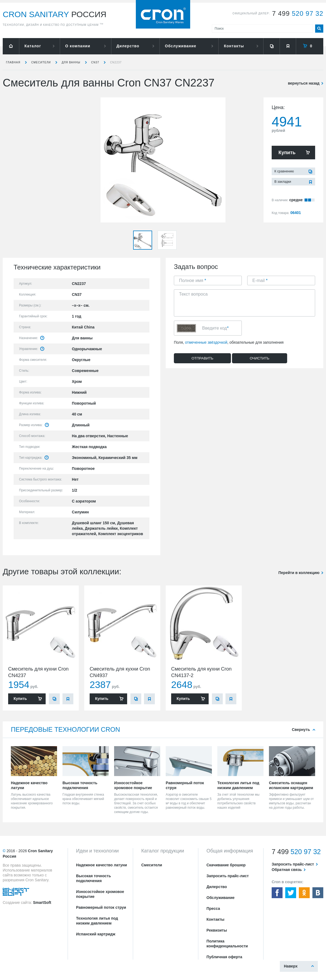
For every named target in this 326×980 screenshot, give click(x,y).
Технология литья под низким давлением (97, 921)
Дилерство (128, 46)
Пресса (213, 908)
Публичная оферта (224, 957)
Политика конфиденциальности (227, 944)
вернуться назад (304, 83)
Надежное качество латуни (101, 865)
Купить (287, 153)
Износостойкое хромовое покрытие (100, 894)
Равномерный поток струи (101, 907)
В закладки (283, 182)
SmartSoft (42, 903)
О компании (78, 46)
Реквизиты (217, 930)
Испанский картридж (96, 934)
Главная (13, 62)
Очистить (259, 358)
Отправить (202, 358)
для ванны (71, 62)
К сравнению (284, 171)
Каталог (33, 46)
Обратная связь (287, 870)
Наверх (291, 966)
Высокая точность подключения (93, 878)
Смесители (41, 62)
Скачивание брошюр (226, 865)
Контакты (234, 46)
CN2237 (116, 62)
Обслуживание (181, 46)
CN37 (95, 62)
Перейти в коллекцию (299, 573)
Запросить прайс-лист (228, 876)
